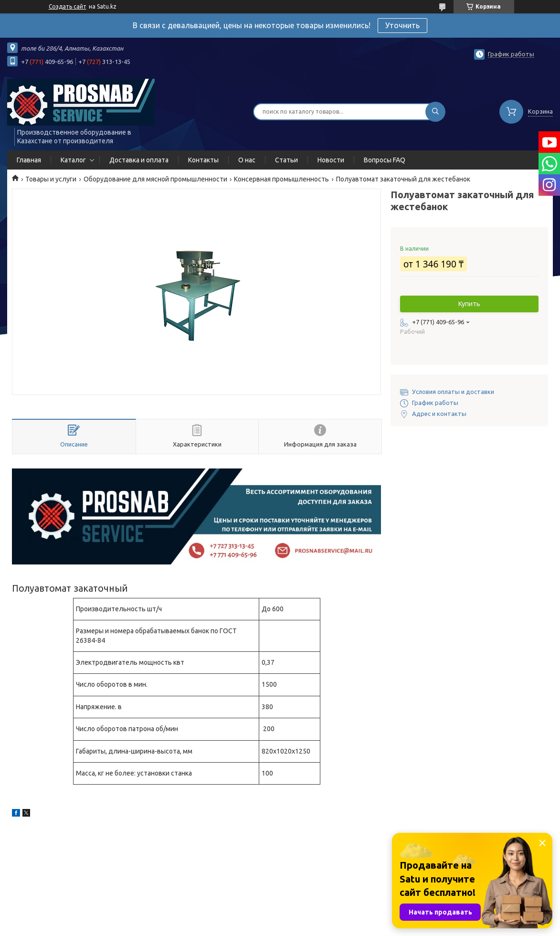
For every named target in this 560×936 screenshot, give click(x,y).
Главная (29, 160)
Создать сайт (68, 6)
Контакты (203, 160)
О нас (247, 160)
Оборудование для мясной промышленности (155, 179)
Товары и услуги (51, 179)
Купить (469, 304)
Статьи (286, 160)
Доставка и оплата (139, 160)
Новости (331, 160)
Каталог (73, 160)
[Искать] (435, 112)
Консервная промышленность (281, 179)
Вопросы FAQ (385, 160)
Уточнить (402, 25)
